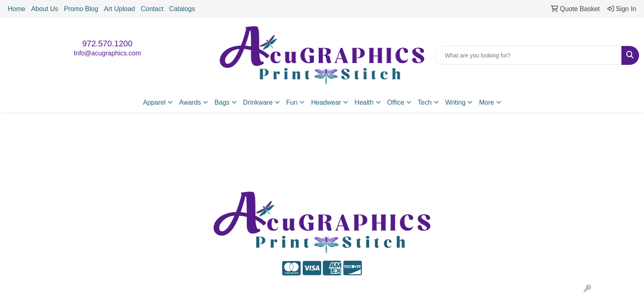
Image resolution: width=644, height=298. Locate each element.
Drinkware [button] (258, 102)
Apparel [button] (154, 102)
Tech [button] (425, 102)
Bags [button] (222, 102)
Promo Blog (81, 9)
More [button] (486, 102)
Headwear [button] (326, 102)
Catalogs (182, 9)
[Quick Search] (528, 55)
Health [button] (364, 102)
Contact (152, 9)
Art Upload (120, 9)
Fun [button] (292, 102)
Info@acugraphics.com (107, 53)
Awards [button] (190, 102)
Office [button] (396, 102)
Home (17, 9)
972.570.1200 (107, 44)
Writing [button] (455, 102)
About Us (45, 9)
